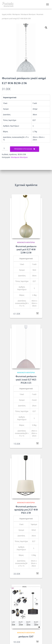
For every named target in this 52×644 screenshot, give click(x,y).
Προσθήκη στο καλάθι (23, 149)
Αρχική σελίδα (7, 14)
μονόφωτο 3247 (26, 637)
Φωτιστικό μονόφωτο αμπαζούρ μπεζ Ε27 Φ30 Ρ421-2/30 (26, 510)
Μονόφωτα (16, 14)
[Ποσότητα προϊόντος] (5, 148)
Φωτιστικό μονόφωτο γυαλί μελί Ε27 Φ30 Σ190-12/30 (26, 250)
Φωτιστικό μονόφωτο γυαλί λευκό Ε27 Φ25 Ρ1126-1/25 (26, 380)
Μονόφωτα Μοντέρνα (28, 14)
